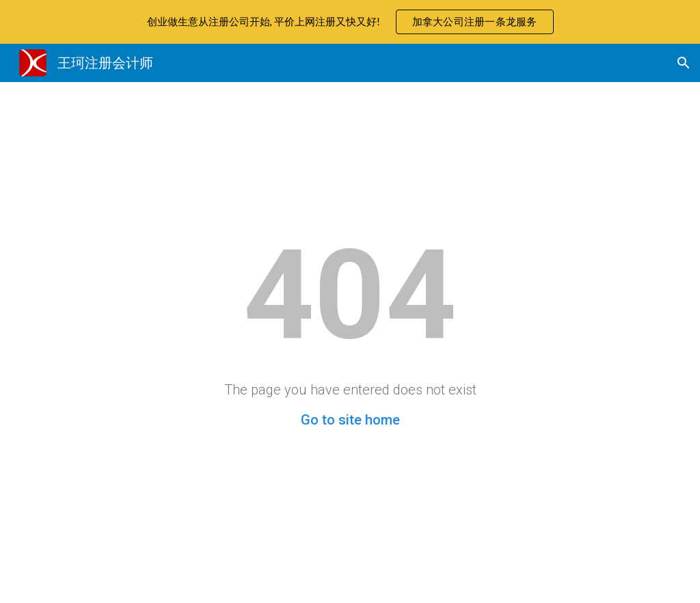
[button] (684, 63)
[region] (350, 22)
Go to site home (350, 420)
